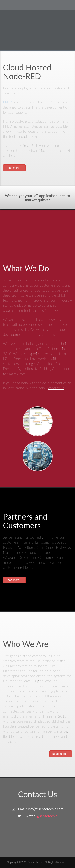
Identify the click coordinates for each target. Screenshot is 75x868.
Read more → (14, 168)
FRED (7, 102)
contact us (56, 388)
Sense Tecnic (35, 862)
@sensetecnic (47, 816)
